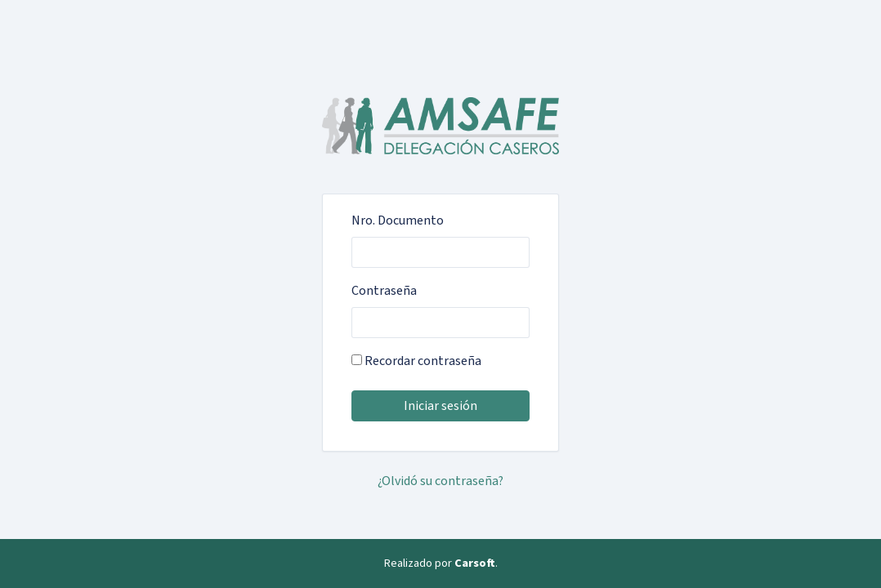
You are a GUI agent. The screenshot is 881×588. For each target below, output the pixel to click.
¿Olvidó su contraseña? (440, 481)
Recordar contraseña (416, 361)
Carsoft (475, 563)
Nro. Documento (398, 220)
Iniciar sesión (440, 406)
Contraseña (384, 291)
